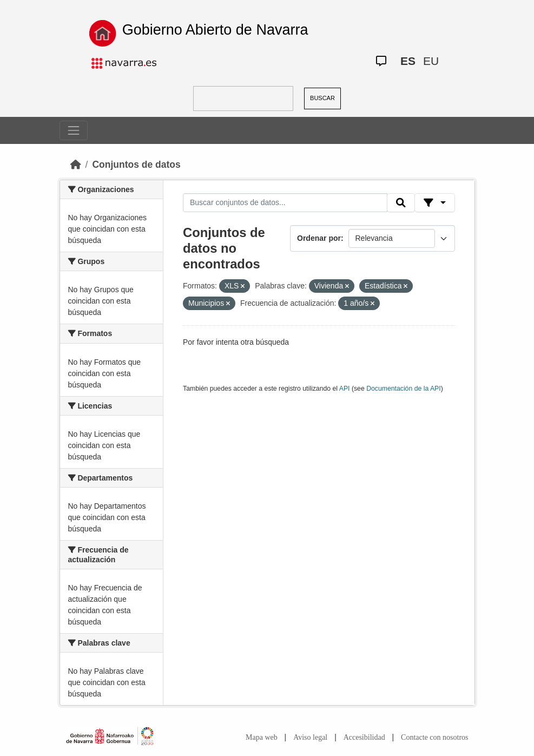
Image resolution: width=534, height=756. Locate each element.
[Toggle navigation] (74, 130)
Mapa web (262, 737)
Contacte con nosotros (434, 737)
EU (431, 61)
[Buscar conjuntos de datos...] (285, 203)
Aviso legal (310, 737)
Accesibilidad (364, 737)
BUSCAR (322, 98)
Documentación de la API (404, 389)
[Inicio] (76, 165)
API (345, 389)
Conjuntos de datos (136, 165)
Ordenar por (319, 238)
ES (408, 61)
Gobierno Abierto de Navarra (215, 30)
